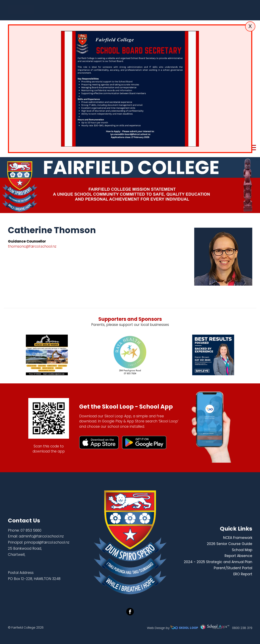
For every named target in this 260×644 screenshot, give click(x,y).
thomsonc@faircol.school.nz (32, 246)
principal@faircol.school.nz (47, 542)
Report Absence (238, 556)
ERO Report (243, 574)
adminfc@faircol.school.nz (41, 536)
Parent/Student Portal (233, 568)
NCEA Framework (238, 538)
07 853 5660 (31, 530)
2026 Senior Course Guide (230, 544)
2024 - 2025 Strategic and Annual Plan (218, 562)
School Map (242, 550)
